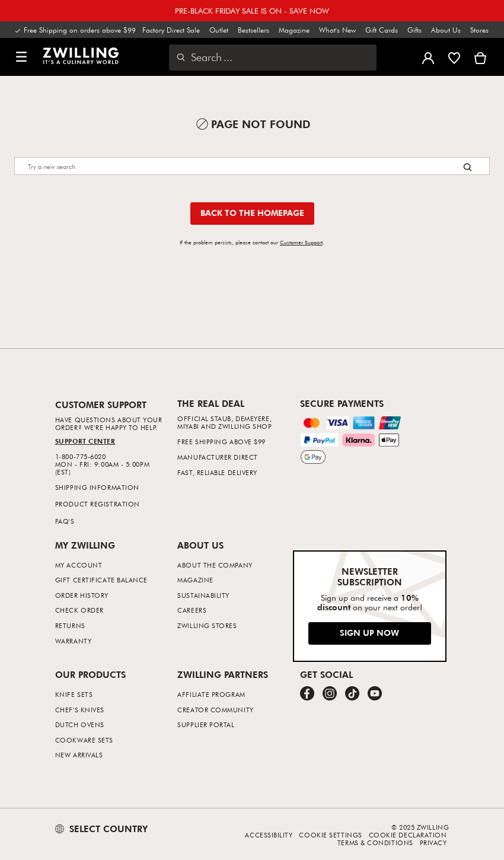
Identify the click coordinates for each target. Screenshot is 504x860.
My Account (79, 565)
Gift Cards (382, 30)
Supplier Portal (206, 724)
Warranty (73, 641)
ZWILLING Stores (207, 625)
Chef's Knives (80, 710)
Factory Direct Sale (171, 30)
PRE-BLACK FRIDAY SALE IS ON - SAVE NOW (252, 11)
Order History (82, 595)
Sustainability (203, 595)
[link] (81, 56)
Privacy (433, 843)
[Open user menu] (428, 57)
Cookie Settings (330, 835)
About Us (446, 30)
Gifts (414, 30)
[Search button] (468, 167)
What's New (337, 30)
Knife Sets (74, 694)
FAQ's (65, 521)
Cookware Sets (84, 740)
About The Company (215, 565)
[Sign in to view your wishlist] (454, 57)
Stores (479, 30)
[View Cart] (480, 57)
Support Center (85, 441)
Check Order (79, 610)
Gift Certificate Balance (101, 580)
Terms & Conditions (375, 843)
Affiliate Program (211, 694)
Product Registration (98, 504)
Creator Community (215, 710)
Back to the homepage (252, 213)
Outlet (219, 30)
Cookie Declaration (408, 835)
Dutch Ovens (80, 724)
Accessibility (269, 835)
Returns (70, 625)
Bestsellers (253, 30)
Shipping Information (97, 487)
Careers (192, 610)
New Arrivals (79, 755)
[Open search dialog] (273, 58)
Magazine (294, 30)
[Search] (252, 166)
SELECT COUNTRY (101, 829)
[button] (21, 57)
